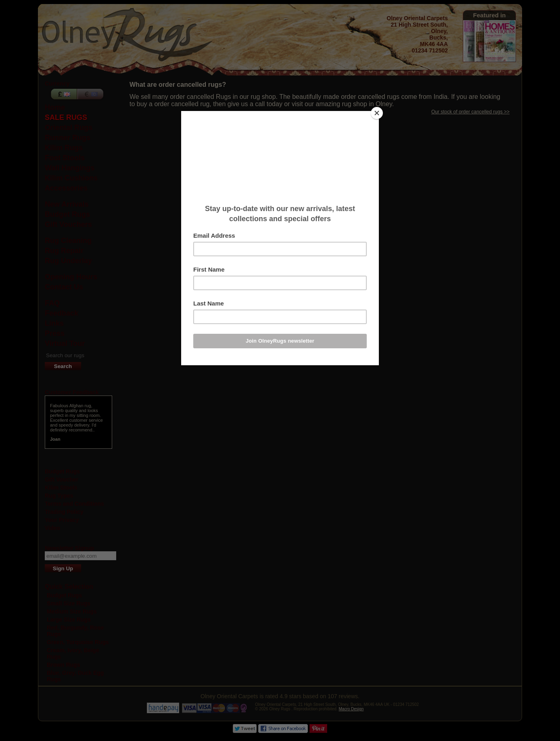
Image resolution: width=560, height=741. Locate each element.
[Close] (377, 113)
